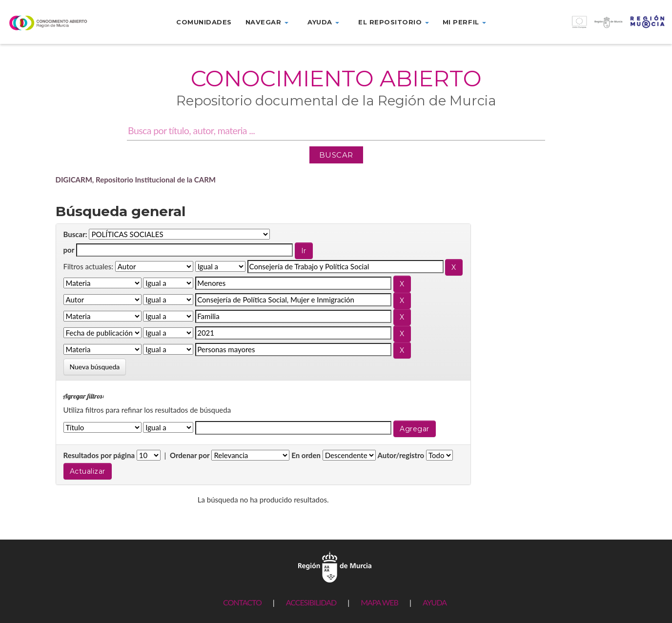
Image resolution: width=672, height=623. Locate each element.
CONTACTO (242, 602)
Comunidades (204, 22)
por (69, 250)
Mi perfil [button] (464, 22)
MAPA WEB (379, 602)
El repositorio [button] (394, 22)
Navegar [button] (267, 22)
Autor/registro (401, 455)
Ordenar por (190, 455)
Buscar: (75, 234)
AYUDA (435, 602)
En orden (306, 455)
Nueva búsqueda (95, 367)
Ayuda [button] (323, 22)
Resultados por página (99, 455)
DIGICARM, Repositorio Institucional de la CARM (136, 180)
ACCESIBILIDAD (311, 602)
